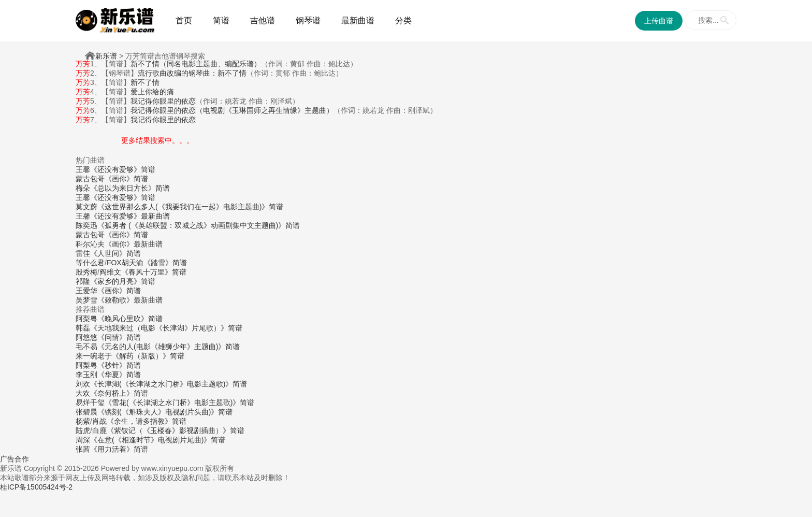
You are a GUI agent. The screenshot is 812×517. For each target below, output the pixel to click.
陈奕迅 (86, 225)
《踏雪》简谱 (165, 263)
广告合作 (15, 459)
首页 (184, 20)
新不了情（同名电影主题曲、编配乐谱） (196, 64)
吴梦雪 (86, 300)
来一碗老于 (94, 356)
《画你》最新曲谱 (134, 244)
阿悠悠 (86, 337)
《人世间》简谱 (115, 253)
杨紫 (83, 421)
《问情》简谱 (119, 337)
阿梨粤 (86, 319)
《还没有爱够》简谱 (123, 169)
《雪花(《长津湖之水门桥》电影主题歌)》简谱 (179, 403)
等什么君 (90, 263)
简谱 (221, 20)
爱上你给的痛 (152, 92)
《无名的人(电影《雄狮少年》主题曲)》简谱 (169, 347)
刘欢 (83, 384)
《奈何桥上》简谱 (119, 393)
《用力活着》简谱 (119, 449)
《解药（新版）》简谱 (148, 356)
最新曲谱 (358, 20)
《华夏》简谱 (119, 375)
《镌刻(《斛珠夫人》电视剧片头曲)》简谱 (165, 412)
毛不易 (86, 347)
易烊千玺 (90, 403)
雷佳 (83, 253)
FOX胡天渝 (125, 263)
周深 (83, 440)
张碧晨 (86, 412)
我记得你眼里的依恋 (163, 101)
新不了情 (145, 82)
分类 (403, 20)
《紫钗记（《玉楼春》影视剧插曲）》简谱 (176, 430)
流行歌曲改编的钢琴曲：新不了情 (192, 73)
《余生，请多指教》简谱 (147, 421)
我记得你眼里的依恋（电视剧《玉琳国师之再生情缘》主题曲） (232, 110)
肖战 (99, 421)
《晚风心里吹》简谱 (130, 319)
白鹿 (99, 430)
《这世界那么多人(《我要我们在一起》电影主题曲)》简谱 (190, 207)
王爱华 (86, 291)
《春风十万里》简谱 (154, 272)
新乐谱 (106, 56)
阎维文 (110, 272)
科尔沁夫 (90, 244)
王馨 (83, 169)
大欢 (83, 393)
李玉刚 (86, 375)
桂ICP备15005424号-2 (36, 487)
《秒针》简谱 (119, 365)
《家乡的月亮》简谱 (123, 281)
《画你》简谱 (126, 179)
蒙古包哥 (90, 179)
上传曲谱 (659, 21)
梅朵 (83, 188)
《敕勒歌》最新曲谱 (130, 300)
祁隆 (83, 281)
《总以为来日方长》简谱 (130, 188)
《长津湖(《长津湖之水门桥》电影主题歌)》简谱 (169, 384)
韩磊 (83, 328)
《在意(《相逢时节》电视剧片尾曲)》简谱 (158, 440)
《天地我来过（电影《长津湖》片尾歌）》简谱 (166, 328)
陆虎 (83, 430)
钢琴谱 (308, 20)
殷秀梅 (86, 272)
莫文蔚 (86, 207)
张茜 (83, 449)
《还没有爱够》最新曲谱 (130, 216)
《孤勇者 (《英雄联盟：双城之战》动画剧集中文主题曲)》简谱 (199, 225)
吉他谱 (263, 20)
